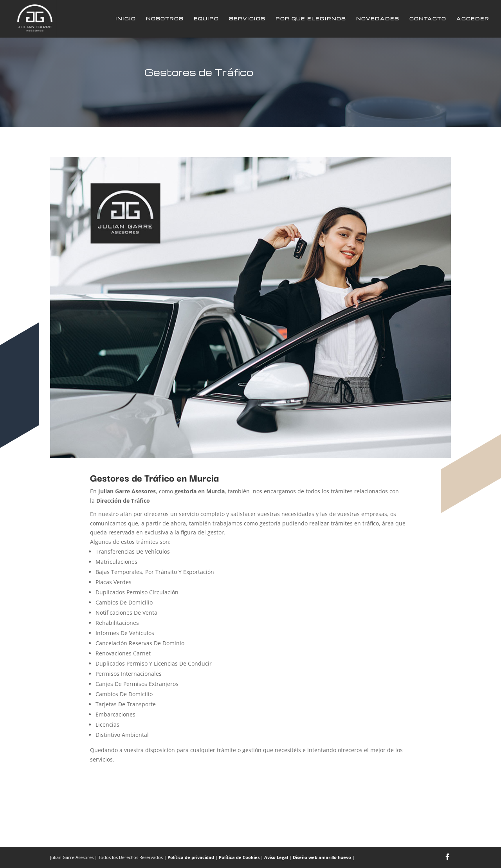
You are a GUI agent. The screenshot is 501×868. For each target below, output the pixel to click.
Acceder (473, 19)
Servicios (247, 19)
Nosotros (165, 19)
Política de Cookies (239, 857)
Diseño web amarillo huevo (322, 857)
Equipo (206, 19)
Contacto (428, 19)
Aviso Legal (276, 857)
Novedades (378, 19)
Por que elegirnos (311, 19)
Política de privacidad (191, 857)
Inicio (126, 19)
